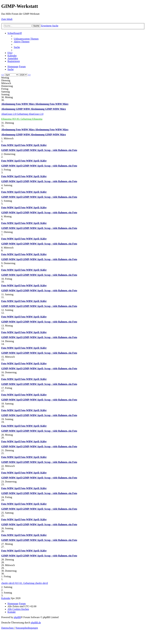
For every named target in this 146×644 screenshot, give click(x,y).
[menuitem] (26, 39)
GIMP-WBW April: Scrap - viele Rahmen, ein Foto (50, 150)
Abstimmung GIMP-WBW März (48, 109)
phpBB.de (36, 623)
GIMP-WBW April (12, 150)
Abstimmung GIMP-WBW (16, 109)
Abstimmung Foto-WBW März (18, 104)
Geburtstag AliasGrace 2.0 (30, 114)
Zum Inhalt (7, 19)
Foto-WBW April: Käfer (33, 145)
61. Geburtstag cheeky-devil (34, 583)
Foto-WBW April (11, 145)
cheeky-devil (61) (10, 583)
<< (3, 75)
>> (29, 75)
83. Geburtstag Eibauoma (30, 119)
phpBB (17, 617)
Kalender (6, 598)
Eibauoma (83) (9, 119)
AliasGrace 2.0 (9, 114)
